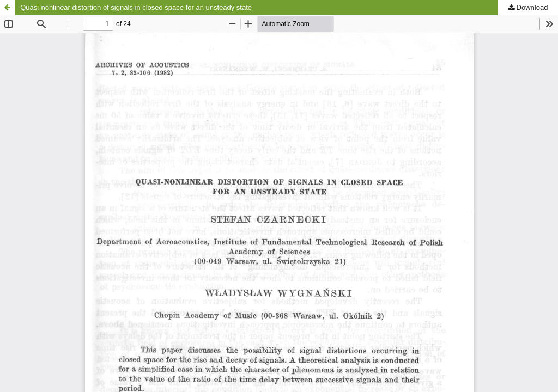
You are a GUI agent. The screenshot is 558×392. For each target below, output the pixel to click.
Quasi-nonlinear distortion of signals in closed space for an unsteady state (136, 7)
